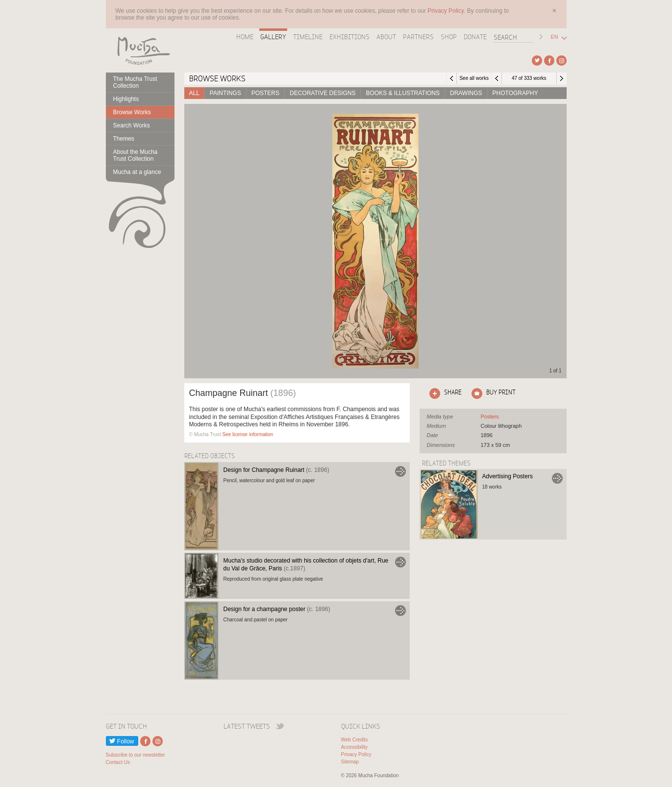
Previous (497, 78)
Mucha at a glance (137, 172)
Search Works (132, 125)
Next (562, 78)
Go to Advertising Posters (557, 478)
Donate (475, 37)
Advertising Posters (508, 476)
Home (245, 37)
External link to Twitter (537, 61)
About (386, 37)
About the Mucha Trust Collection (136, 155)
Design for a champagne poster (277, 609)
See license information (248, 434)
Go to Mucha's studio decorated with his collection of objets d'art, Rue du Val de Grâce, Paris (400, 562)
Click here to (444, 393)
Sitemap (350, 762)
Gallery (273, 37)
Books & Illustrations (402, 93)
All (194, 93)
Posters (265, 93)
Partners (418, 37)
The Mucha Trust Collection (135, 82)
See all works (474, 78)
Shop (449, 37)
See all (490, 417)
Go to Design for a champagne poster (400, 611)
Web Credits (355, 740)
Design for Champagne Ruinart (276, 470)
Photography (515, 93)
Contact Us (118, 762)
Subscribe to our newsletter (136, 755)
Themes (124, 139)
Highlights (126, 99)
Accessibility (354, 747)
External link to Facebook (549, 61)
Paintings (225, 93)
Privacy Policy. (447, 11)
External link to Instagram (561, 61)
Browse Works (132, 112)
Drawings (466, 93)
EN (555, 37)
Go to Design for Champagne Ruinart (400, 471)
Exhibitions (349, 37)
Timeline (308, 37)
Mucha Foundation (140, 50)
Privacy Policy (356, 754)
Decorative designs (323, 93)
